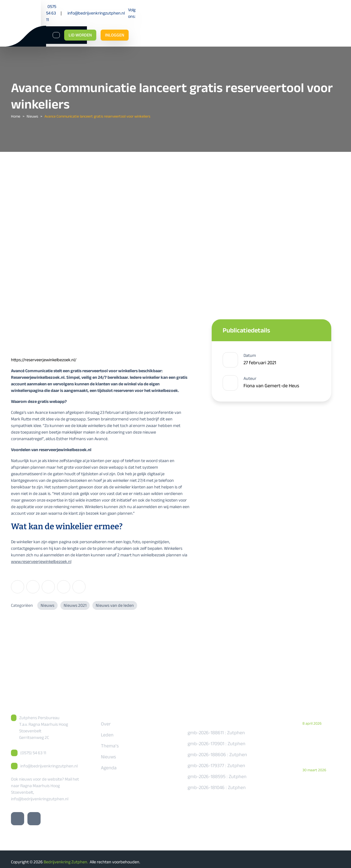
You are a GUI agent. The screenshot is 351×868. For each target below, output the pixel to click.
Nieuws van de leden (115, 600)
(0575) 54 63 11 (33, 747)
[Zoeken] (272, 22)
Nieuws (32, 111)
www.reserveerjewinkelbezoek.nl (41, 556)
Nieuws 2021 (75, 600)
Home (16, 111)
